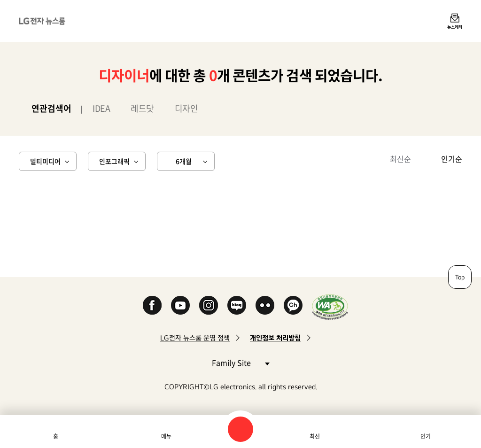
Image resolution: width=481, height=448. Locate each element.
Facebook (152, 305)
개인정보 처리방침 (275, 338)
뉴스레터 (455, 27)
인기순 (452, 159)
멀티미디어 (45, 161)
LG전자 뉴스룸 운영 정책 (195, 338)
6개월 (184, 161)
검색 (240, 429)
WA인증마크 (330, 307)
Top (460, 277)
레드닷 (142, 108)
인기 (426, 436)
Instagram (209, 305)
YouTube (180, 305)
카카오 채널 (293, 305)
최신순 (400, 159)
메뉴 (166, 436)
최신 (315, 436)
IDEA (101, 108)
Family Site (240, 362)
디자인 (186, 108)
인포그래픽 (114, 161)
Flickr (265, 305)
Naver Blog (237, 305)
